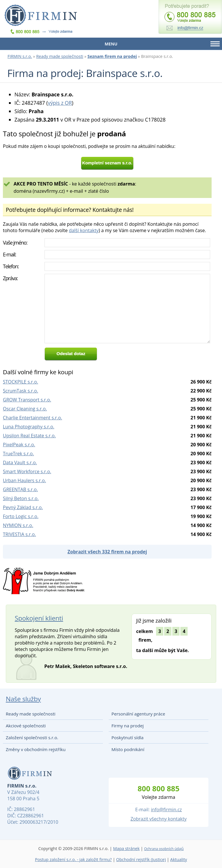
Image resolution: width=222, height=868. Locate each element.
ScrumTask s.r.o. (21, 391)
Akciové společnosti (26, 726)
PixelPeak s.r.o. (19, 445)
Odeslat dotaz (71, 354)
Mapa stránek (126, 848)
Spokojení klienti (39, 618)
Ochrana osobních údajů (164, 849)
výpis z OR (60, 103)
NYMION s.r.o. (18, 525)
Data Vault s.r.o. (20, 463)
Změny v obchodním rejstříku (36, 749)
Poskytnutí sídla (128, 737)
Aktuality (179, 859)
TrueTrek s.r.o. (18, 454)
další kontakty (84, 230)
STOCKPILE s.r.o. (21, 382)
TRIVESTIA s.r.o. (19, 534)
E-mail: (9, 254)
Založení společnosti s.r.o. (32, 737)
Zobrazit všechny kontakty (158, 819)
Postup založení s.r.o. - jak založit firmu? (73, 859)
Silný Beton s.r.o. (21, 498)
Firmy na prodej (128, 726)
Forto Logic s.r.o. (21, 516)
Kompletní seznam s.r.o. (107, 163)
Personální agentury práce (138, 714)
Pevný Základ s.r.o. (23, 507)
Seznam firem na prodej (112, 56)
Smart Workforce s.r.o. (27, 471)
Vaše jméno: (15, 243)
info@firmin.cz (166, 810)
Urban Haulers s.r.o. (24, 480)
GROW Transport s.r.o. (27, 400)
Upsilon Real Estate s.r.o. (29, 436)
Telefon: (11, 266)
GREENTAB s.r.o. (20, 489)
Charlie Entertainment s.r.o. (33, 418)
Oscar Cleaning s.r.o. (25, 409)
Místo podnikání (128, 749)
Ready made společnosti (60, 56)
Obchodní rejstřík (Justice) (141, 859)
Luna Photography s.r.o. (29, 427)
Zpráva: (10, 278)
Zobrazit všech (107, 552)
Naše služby (23, 699)
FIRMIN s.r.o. (20, 56)
